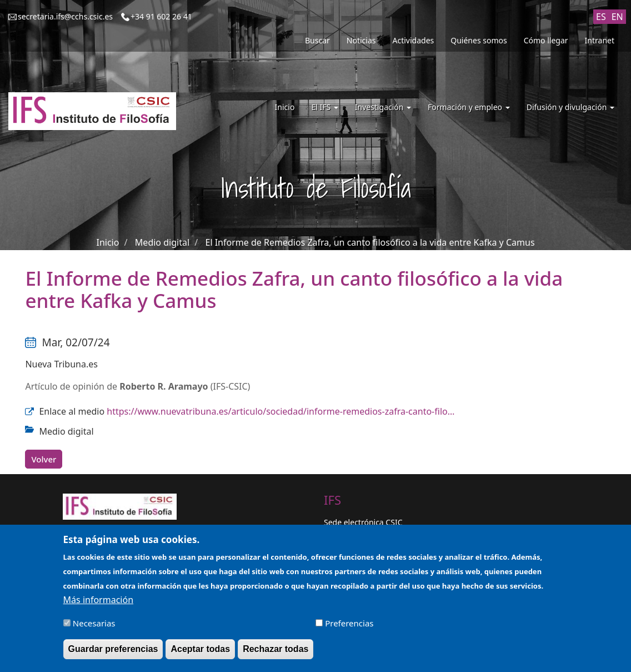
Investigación (383, 107)
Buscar (317, 40)
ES (601, 17)
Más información (98, 604)
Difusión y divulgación (570, 107)
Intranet (600, 40)
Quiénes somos (479, 40)
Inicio (285, 107)
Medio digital (162, 242)
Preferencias (349, 627)
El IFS (324, 107)
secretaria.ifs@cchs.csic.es (65, 16)
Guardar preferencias (113, 653)
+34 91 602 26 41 (161, 16)
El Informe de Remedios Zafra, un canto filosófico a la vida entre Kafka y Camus (370, 242)
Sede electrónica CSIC (363, 522)
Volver (44, 459)
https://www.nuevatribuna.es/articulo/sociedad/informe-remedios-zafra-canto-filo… (281, 411)
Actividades (414, 40)
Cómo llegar (546, 40)
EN (617, 17)
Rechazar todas (276, 653)
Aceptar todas (200, 653)
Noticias (361, 40)
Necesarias (94, 627)
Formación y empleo (469, 107)
